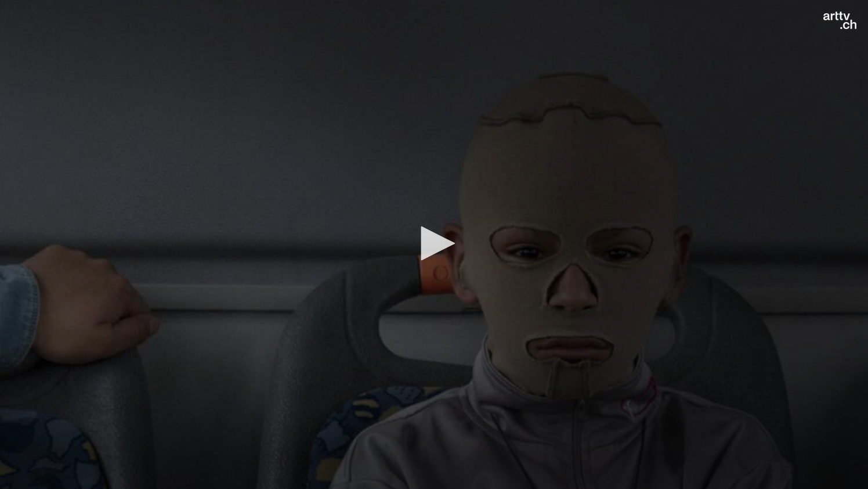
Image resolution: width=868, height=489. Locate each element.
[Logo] (840, 20)
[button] (434, 243)
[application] (434, 245)
